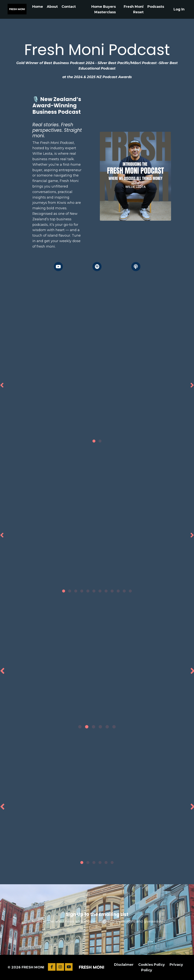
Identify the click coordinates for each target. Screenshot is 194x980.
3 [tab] (76, 591)
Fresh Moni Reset (134, 9)
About (52, 7)
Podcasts (156, 7)
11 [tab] (124, 591)
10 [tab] (118, 591)
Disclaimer (124, 965)
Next (192, 385)
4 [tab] (82, 591)
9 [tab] (112, 591)
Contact (69, 7)
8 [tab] (106, 591)
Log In (179, 9)
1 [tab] (94, 441)
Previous (2, 385)
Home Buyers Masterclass (104, 9)
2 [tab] (100, 441)
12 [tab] (130, 591)
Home (38, 7)
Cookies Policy (152, 965)
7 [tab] (100, 591)
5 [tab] (88, 591)
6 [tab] (94, 591)
